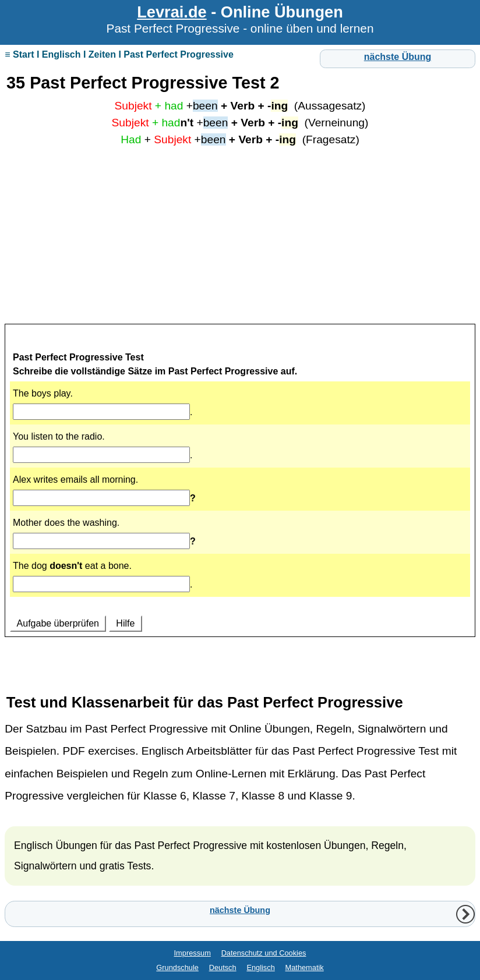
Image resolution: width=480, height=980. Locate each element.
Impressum (193, 953)
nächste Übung (398, 57)
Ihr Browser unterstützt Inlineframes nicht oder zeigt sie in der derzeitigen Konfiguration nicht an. (240, 496)
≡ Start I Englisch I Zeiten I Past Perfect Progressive (119, 54)
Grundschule (177, 967)
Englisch (260, 967)
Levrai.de (172, 12)
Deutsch (223, 967)
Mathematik (305, 967)
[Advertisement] (240, 239)
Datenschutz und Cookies (264, 953)
